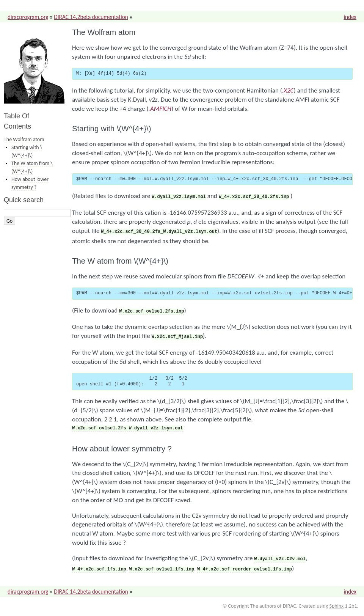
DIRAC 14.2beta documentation (91, 17)
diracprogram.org (28, 17)
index (350, 17)
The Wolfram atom (24, 139)
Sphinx (336, 601)
